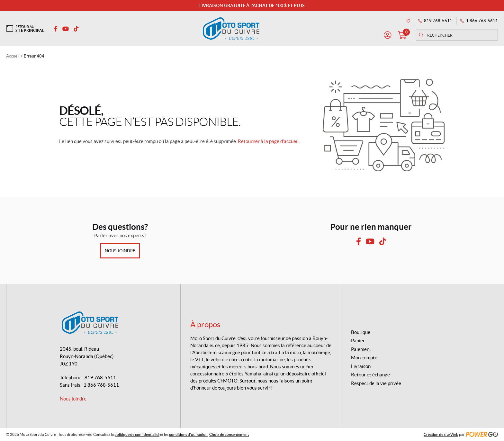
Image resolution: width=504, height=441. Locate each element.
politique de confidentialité (137, 434)
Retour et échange (370, 375)
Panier (358, 341)
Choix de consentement (229, 434)
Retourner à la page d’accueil (268, 141)
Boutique (361, 332)
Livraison (361, 366)
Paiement (361, 349)
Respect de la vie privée (376, 383)
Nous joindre (120, 251)
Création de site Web (441, 434)
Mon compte (364, 358)
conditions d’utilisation (188, 434)
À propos (205, 324)
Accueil (13, 56)
